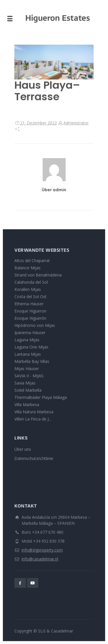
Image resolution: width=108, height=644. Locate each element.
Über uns (23, 449)
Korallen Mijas (28, 289)
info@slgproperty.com (42, 550)
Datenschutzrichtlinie (34, 458)
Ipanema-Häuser (30, 333)
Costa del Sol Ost (31, 297)
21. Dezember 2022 (38, 123)
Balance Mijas (28, 268)
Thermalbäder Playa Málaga (41, 397)
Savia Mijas (25, 383)
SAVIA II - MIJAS (29, 376)
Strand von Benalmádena (38, 275)
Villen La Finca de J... (33, 419)
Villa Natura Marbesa (34, 412)
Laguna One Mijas (31, 347)
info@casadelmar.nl (40, 559)
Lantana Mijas (28, 354)
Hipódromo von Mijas (35, 325)
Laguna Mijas (27, 340)
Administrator (76, 123)
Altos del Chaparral (32, 261)
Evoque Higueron (30, 311)
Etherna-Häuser (29, 304)
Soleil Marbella (28, 390)
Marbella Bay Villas (32, 361)
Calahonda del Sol (31, 282)
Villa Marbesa (27, 405)
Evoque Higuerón (30, 318)
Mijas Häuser (27, 369)
